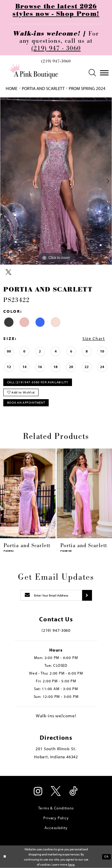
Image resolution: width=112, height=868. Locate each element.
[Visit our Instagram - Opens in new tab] (39, 792)
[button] (92, 73)
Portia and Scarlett (43, 88)
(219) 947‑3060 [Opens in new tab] (56, 630)
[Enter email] (51, 595)
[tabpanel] (56, 181)
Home (11, 88)
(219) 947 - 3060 (56, 48)
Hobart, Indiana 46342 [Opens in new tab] (56, 757)
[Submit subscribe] (87, 595)
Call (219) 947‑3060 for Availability (38, 382)
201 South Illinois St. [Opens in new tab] (56, 749)
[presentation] (28, 493)
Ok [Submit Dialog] (106, 857)
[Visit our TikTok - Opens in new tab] (74, 792)
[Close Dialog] (5, 857)
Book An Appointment (26, 402)
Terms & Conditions (56, 808)
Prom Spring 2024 (87, 88)
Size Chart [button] (94, 338)
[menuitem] (56, 62)
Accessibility (56, 828)
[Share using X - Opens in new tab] (9, 272)
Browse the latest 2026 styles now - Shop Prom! (56, 10)
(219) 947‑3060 (56, 61)
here (71, 864)
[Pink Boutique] (34, 71)
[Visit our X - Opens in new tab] (56, 792)
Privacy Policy (56, 818)
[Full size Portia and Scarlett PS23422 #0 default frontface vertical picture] (56, 181)
